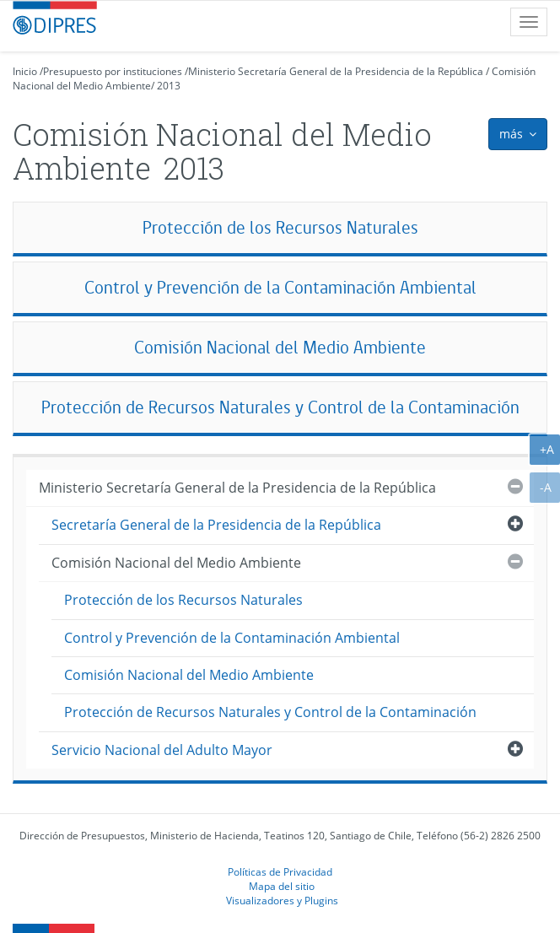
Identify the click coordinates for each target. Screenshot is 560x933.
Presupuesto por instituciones (113, 71)
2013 (169, 86)
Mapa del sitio (282, 886)
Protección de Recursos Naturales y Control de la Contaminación (280, 407)
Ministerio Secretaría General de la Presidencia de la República (336, 71)
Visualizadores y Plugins (282, 900)
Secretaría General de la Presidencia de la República (216, 525)
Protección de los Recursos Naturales (280, 227)
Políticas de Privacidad (280, 871)
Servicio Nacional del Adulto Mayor (162, 750)
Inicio (25, 71)
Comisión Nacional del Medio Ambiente (280, 347)
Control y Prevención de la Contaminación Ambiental (280, 287)
